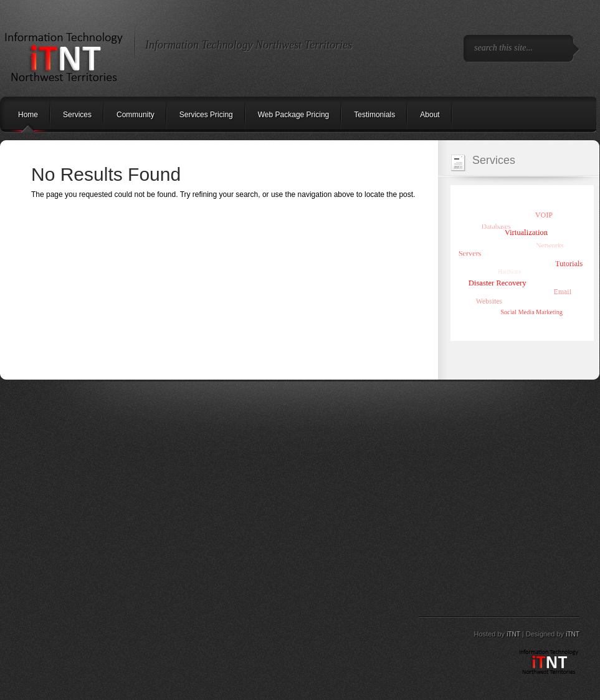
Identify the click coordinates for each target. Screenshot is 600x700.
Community (136, 115)
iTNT (513, 634)
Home (28, 115)
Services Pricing (206, 115)
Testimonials (374, 115)
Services (77, 115)
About (430, 115)
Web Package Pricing (294, 115)
